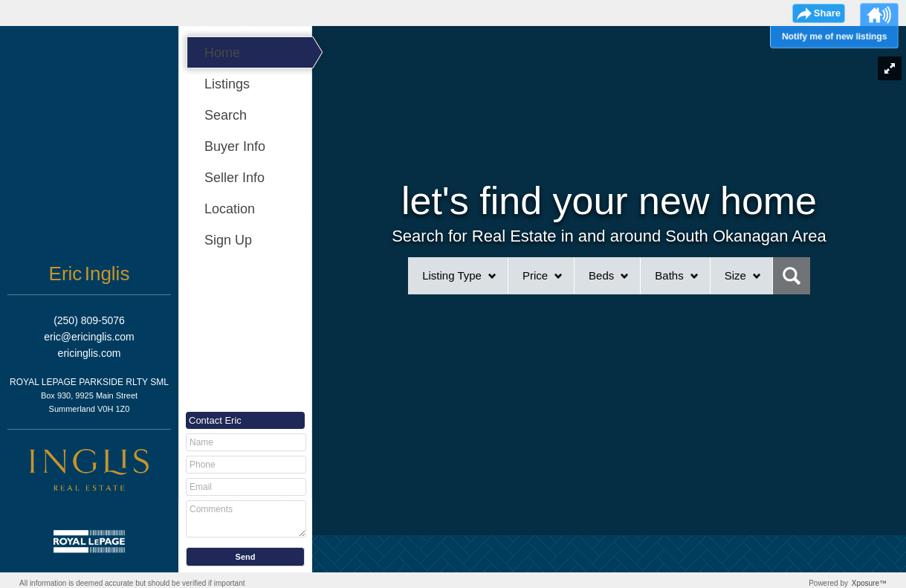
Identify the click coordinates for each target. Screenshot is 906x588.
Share (827, 13)
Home (222, 53)
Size (735, 275)
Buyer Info (235, 146)
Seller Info (234, 178)
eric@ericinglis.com (89, 337)
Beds (601, 275)
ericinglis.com (90, 353)
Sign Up (228, 240)
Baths (669, 275)
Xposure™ (869, 583)
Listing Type (452, 275)
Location (230, 209)
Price (535, 275)
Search (226, 115)
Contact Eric (215, 420)
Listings (227, 84)
